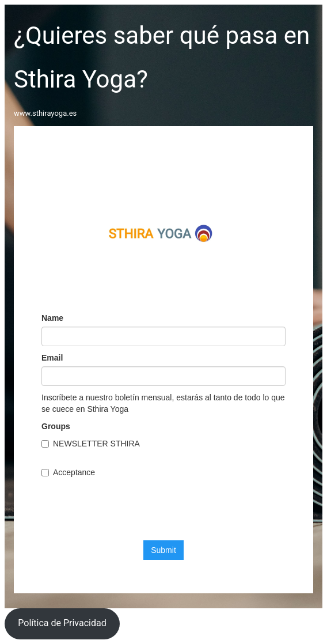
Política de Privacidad (62, 623)
